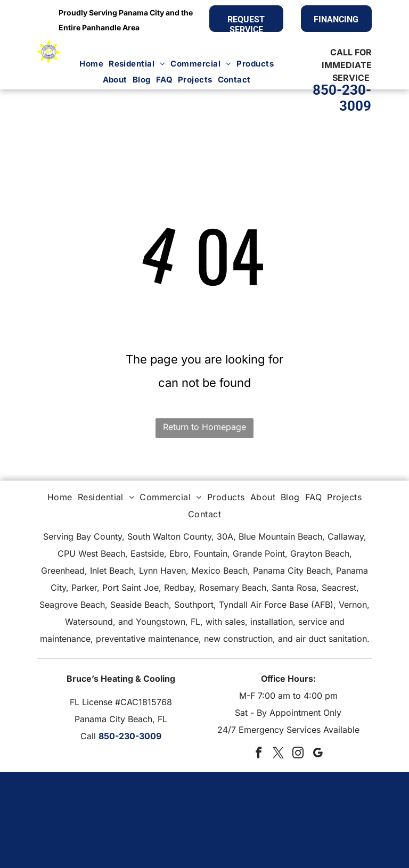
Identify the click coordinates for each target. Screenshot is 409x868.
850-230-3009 (130, 736)
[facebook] (259, 754)
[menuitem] (91, 64)
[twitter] (279, 754)
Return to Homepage (204, 427)
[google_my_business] (318, 754)
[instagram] (298, 754)
